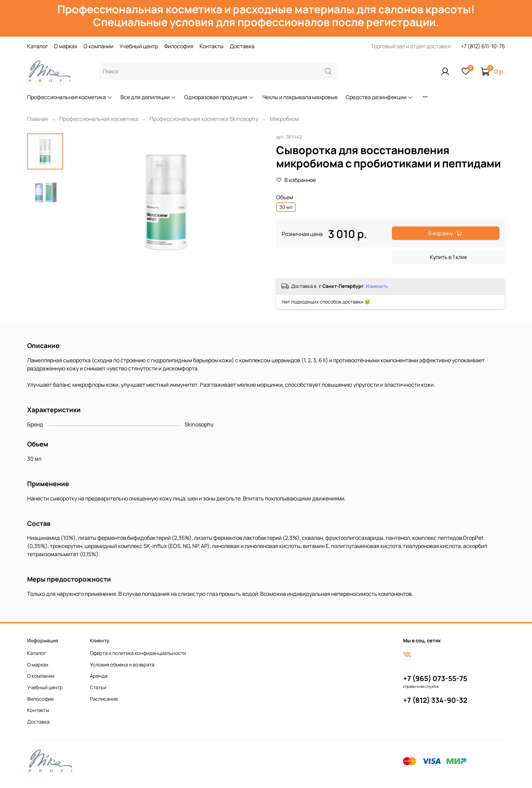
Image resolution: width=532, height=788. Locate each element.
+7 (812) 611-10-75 (483, 46)
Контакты (212, 46)
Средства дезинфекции (379, 97)
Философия (179, 46)
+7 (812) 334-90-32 (435, 700)
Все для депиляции (148, 97)
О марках (66, 46)
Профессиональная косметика (70, 97)
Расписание (104, 699)
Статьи (98, 687)
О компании (98, 46)
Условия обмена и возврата (122, 665)
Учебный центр (139, 46)
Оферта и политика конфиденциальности (138, 653)
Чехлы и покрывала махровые (300, 97)
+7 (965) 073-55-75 (435, 678)
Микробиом (284, 119)
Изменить (377, 286)
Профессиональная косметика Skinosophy (204, 119)
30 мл (286, 207)
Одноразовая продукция (219, 97)
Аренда (99, 676)
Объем (285, 197)
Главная (37, 119)
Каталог (37, 46)
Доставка (242, 46)
